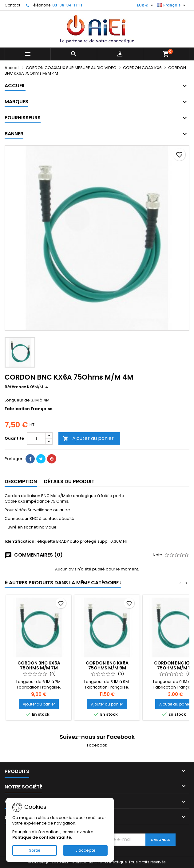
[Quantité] (36, 438)
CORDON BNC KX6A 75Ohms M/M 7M (39, 665)
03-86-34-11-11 (67, 5)
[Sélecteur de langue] (172, 5)
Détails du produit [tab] (69, 481)
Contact (12, 5)
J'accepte (85, 850)
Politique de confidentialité (42, 837)
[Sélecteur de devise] (146, 5)
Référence (15, 387)
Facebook (97, 745)
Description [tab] (21, 481)
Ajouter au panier (88, 438)
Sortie (35, 850)
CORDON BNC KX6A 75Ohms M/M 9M (107, 665)
